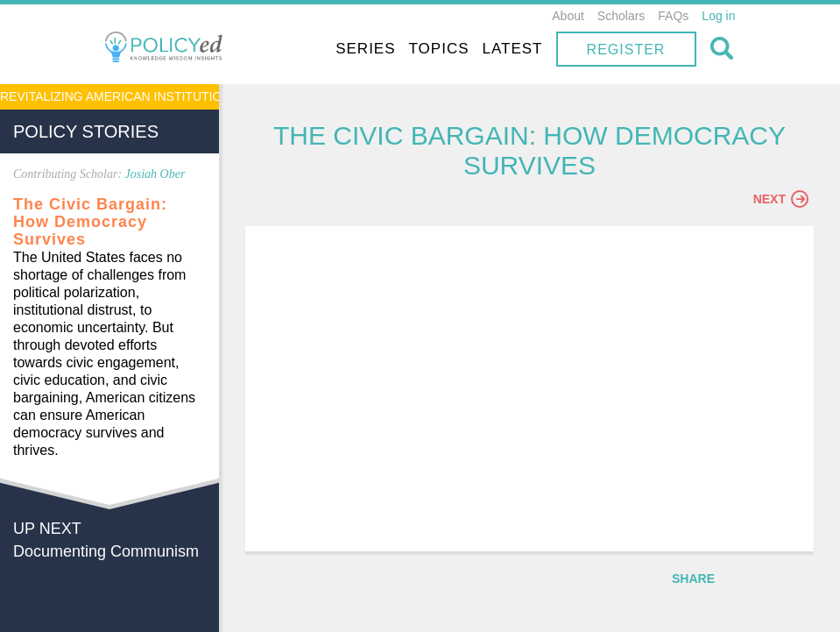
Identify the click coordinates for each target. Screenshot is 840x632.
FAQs (673, 16)
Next (781, 199)
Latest (513, 49)
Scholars (621, 16)
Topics (439, 49)
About (568, 16)
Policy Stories (86, 131)
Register (626, 50)
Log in (718, 16)
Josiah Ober (155, 174)
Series (365, 49)
